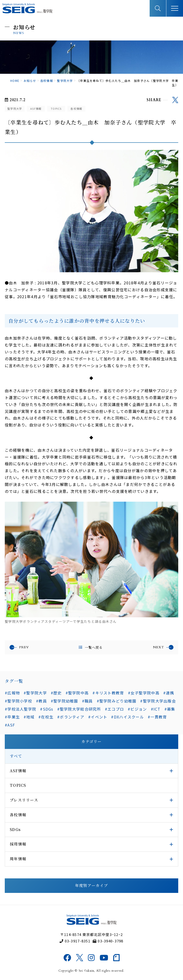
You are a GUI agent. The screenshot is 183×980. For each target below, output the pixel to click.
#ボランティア (71, 717)
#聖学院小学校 (18, 701)
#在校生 (46, 717)
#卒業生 (12, 717)
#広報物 (12, 693)
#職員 (87, 701)
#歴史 (56, 693)
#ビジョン (137, 709)
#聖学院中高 (77, 693)
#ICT (156, 709)
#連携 (169, 693)
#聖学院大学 (35, 693)
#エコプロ (114, 709)
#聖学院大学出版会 (158, 701)
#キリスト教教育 (108, 693)
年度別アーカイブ (91, 885)
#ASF (10, 725)
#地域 (29, 717)
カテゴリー (91, 741)
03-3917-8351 (75, 941)
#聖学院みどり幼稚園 (117, 701)
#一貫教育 (157, 717)
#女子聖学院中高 (144, 693)
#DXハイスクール (127, 717)
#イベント (98, 717)
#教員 (41, 701)
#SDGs (47, 709)
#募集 (170, 709)
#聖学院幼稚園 (64, 701)
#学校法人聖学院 (20, 709)
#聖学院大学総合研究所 (79, 709)
